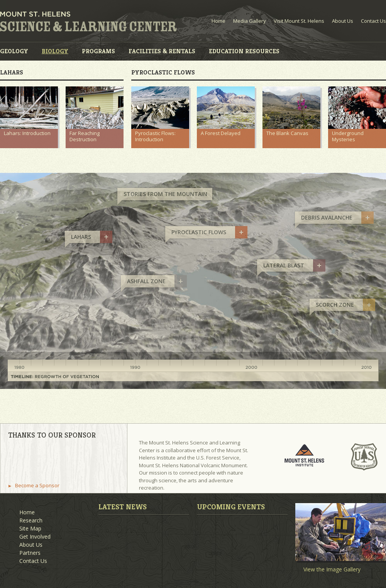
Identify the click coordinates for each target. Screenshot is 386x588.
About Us (343, 21)
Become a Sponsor (37, 486)
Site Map (30, 528)
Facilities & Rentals (162, 51)
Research (31, 520)
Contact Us (373, 21)
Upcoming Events (231, 507)
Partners (30, 553)
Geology (14, 51)
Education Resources (244, 51)
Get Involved (35, 536)
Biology (55, 51)
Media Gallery (250, 21)
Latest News (123, 507)
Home (218, 21)
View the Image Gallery (332, 569)
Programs (98, 51)
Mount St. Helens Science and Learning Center (88, 22)
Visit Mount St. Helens (299, 21)
